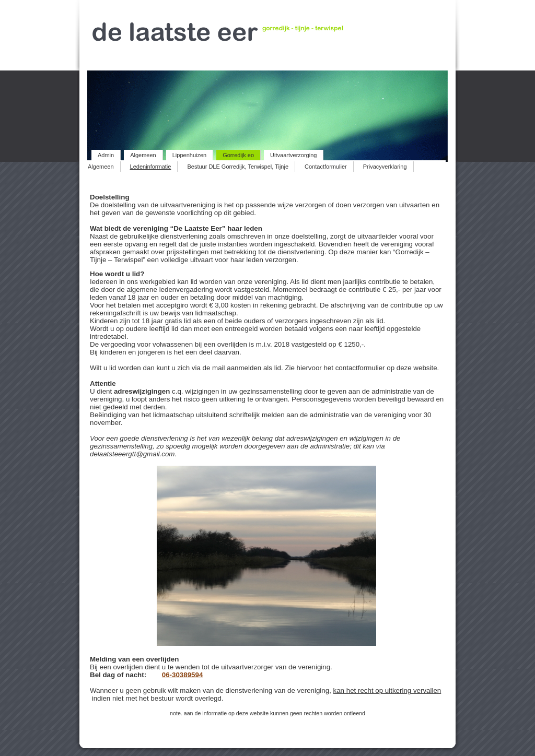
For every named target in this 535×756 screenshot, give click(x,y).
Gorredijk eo (238, 155)
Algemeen (143, 155)
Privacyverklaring (385, 167)
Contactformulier (326, 167)
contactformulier (360, 368)
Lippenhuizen (189, 155)
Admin (106, 155)
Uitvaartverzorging (293, 155)
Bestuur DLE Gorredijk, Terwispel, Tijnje (238, 167)
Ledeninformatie (151, 167)
